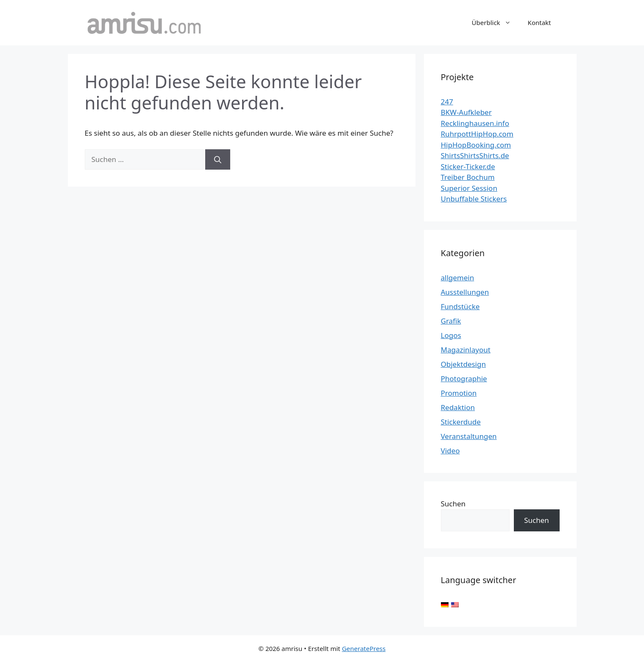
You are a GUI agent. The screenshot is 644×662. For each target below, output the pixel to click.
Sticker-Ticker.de (468, 166)
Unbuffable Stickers (474, 199)
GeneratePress (364, 648)
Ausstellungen (465, 292)
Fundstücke (460, 306)
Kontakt (539, 22)
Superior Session (469, 188)
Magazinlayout (466, 350)
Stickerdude (461, 422)
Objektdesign (463, 364)
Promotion (459, 393)
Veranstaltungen (469, 436)
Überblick (496, 22)
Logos (451, 335)
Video (450, 451)
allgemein (458, 278)
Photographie (464, 378)
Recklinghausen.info (475, 123)
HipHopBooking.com (476, 145)
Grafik (451, 321)
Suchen (453, 504)
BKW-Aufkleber (466, 112)
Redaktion (458, 407)
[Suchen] (218, 159)
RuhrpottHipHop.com (477, 134)
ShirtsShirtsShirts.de (475, 155)
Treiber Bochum (468, 177)
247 (447, 102)
